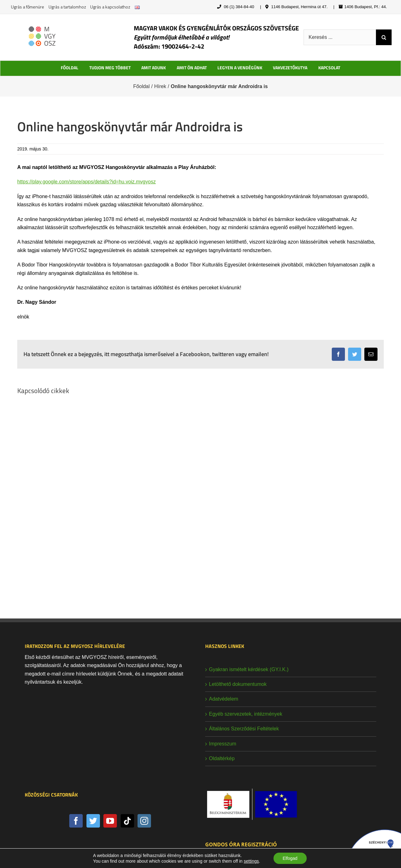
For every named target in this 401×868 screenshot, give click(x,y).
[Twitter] (93, 821)
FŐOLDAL (70, 68)
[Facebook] (76, 821)
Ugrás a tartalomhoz (67, 7)
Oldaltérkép (222, 758)
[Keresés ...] (340, 37)
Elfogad (290, 858)
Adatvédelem (224, 699)
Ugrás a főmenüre (28, 7)
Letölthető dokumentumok (238, 684)
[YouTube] (110, 821)
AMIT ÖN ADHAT (192, 68)
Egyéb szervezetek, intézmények (246, 714)
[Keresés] (384, 37)
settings (251, 861)
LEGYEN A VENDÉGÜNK (240, 68)
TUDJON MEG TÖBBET (110, 68)
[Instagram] (144, 821)
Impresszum (223, 744)
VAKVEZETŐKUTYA (290, 68)
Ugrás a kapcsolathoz (110, 7)
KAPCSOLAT (329, 68)
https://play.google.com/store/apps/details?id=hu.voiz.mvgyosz (86, 182)
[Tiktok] (127, 821)
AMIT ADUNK (154, 68)
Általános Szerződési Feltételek (244, 729)
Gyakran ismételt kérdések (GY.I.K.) (249, 669)
